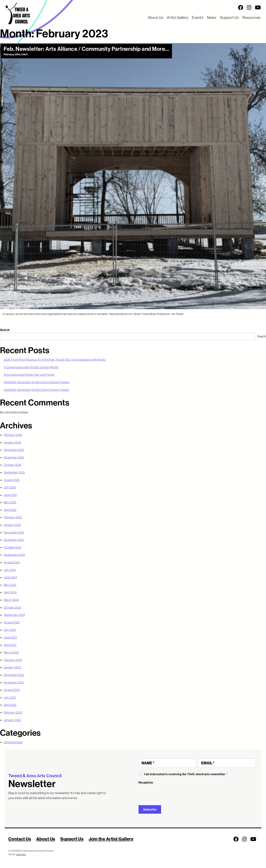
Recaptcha (146, 782)
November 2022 (14, 682)
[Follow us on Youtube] (258, 8)
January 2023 (12, 667)
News (212, 17)
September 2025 (14, 472)
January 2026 (12, 442)
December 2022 (14, 675)
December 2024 (14, 532)
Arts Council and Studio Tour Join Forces (29, 375)
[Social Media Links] (166, 8)
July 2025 (10, 487)
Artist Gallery (178, 17)
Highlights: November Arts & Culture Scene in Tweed (36, 390)
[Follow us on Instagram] (249, 8)
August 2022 (12, 690)
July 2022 (10, 697)
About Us (156, 17)
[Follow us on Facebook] (241, 8)
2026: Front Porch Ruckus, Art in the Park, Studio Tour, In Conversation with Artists (55, 360)
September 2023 (14, 615)
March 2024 (11, 600)
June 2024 (10, 577)
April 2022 (10, 705)
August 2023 (12, 622)
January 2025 (12, 525)
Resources (251, 17)
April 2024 (10, 592)
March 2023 (11, 652)
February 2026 (13, 435)
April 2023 (10, 645)
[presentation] (167, 793)
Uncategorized (13, 742)
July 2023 (10, 630)
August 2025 (12, 480)
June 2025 (10, 495)
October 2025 (12, 465)
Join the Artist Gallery (111, 839)
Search (5, 330)
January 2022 (12, 720)
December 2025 (14, 450)
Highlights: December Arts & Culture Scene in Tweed (36, 382)
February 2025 (13, 517)
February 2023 (13, 660)
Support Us (229, 17)
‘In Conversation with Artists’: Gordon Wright (31, 367)
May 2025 (10, 502)
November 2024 (14, 540)
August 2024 (12, 562)
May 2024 (10, 585)
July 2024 (10, 570)
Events (198, 17)
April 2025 (10, 510)
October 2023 (12, 607)
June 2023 (10, 637)
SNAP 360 (21, 855)
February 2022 (13, 712)
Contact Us (20, 839)
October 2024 (13, 547)
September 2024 (14, 555)
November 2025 (14, 457)
